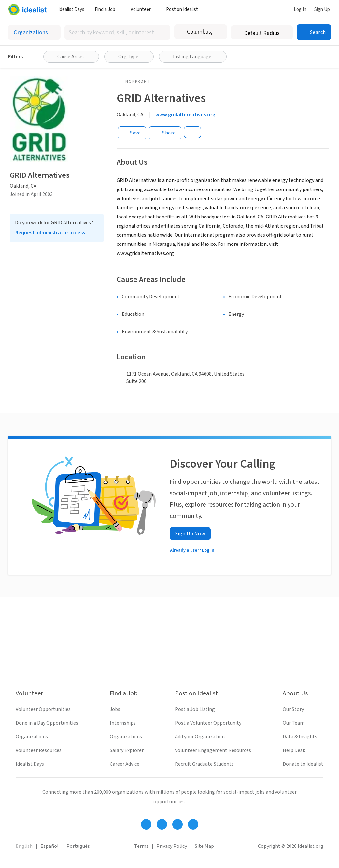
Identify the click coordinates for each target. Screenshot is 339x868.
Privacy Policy (172, 846)
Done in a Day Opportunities (47, 723)
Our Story (293, 709)
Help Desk (294, 750)
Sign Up (322, 10)
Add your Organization (200, 737)
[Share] (165, 133)
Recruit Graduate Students (204, 764)
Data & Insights (300, 737)
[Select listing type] (34, 32)
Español (49, 846)
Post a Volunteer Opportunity (208, 723)
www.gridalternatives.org (185, 115)
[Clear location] (218, 32)
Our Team (294, 723)
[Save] (132, 133)
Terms (141, 846)
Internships (123, 723)
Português (78, 846)
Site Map (204, 846)
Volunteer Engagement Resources (213, 750)
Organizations (32, 737)
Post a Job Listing (195, 709)
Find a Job (107, 10)
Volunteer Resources (39, 750)
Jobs (115, 709)
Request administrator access (50, 233)
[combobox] (117, 32)
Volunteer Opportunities (43, 709)
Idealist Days (71, 10)
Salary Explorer (127, 750)
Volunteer (143, 10)
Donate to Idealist (303, 764)
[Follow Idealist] (146, 824)
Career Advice (125, 764)
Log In (300, 10)
